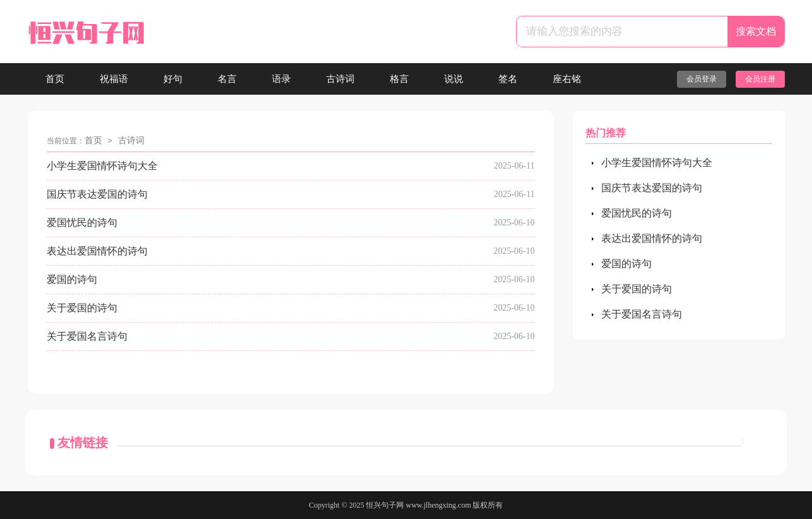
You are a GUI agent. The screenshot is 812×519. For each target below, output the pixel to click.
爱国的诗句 (72, 279)
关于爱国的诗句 (82, 308)
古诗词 (340, 79)
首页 (55, 79)
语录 (281, 79)
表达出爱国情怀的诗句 (97, 251)
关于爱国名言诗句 (87, 336)
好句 (173, 79)
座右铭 (567, 79)
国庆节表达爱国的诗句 (97, 194)
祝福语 (114, 79)
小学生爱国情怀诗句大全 (102, 166)
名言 (227, 79)
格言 (399, 79)
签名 (508, 79)
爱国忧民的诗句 (82, 223)
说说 (454, 79)
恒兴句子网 (385, 505)
